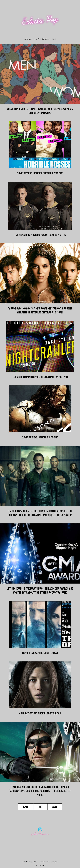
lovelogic (54, 862)
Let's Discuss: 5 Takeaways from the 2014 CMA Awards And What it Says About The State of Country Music (40, 591)
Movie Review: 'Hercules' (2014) (40, 437)
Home (40, 807)
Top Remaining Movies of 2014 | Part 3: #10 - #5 (40, 235)
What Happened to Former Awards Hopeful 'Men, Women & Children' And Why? (40, 111)
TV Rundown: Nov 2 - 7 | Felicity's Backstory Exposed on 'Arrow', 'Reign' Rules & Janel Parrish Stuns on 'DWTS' (40, 513)
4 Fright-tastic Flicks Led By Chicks (40, 713)
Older (55, 807)
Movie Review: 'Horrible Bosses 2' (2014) (40, 173)
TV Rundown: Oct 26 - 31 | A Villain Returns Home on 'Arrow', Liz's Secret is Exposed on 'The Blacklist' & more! (40, 791)
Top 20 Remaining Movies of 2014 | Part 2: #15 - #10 (40, 377)
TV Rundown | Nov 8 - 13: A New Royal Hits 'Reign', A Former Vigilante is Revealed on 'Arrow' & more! (40, 310)
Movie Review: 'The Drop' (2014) (40, 653)
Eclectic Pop (40, 21)
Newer (26, 807)
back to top (40, 865)
